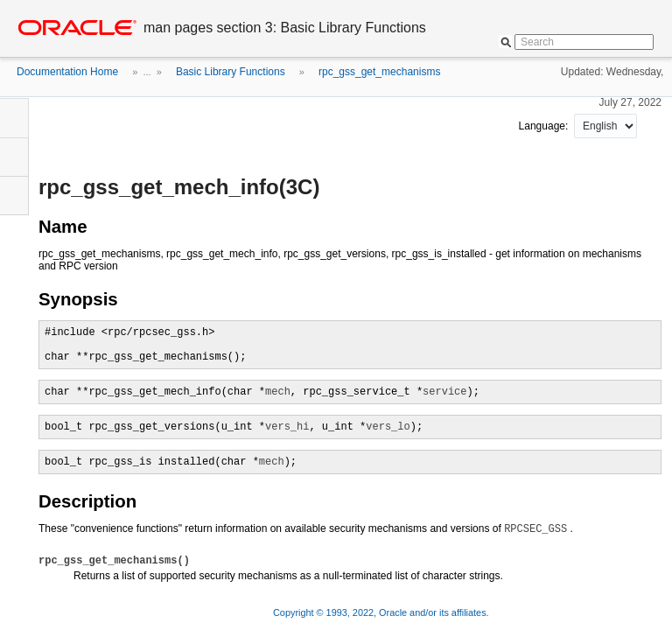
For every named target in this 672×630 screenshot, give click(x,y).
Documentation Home (67, 72)
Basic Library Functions (231, 72)
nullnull (605, 126)
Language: (545, 126)
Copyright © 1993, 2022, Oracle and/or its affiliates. (382, 612)
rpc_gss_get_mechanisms (379, 72)
